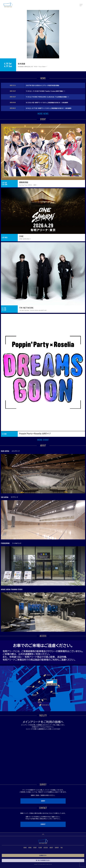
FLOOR (40, 848)
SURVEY (43, 801)
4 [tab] (39, 73)
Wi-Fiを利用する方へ (43, 860)
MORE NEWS (43, 114)
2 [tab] (34, 73)
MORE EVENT (43, 440)
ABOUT (51, 848)
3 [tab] (36, 73)
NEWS (30, 848)
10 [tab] (55, 73)
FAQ (62, 848)
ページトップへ (43, 834)
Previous (1, 31)
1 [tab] (31, 73)
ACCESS (46, 848)
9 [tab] (53, 73)
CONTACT (43, 824)
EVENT (35, 848)
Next (85, 31)
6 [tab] (44, 73)
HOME (25, 848)
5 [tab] (42, 73)
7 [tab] (47, 73)
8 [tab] (50, 73)
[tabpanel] (43, 41)
